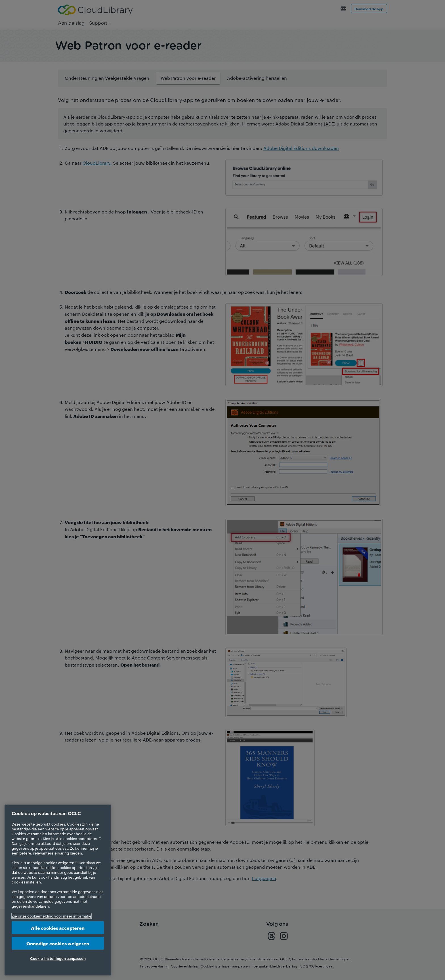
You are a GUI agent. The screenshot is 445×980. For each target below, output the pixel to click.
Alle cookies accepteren (58, 928)
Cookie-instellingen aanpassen (58, 958)
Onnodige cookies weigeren (58, 943)
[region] (58, 890)
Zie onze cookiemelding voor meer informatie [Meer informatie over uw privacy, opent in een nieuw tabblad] (52, 916)
